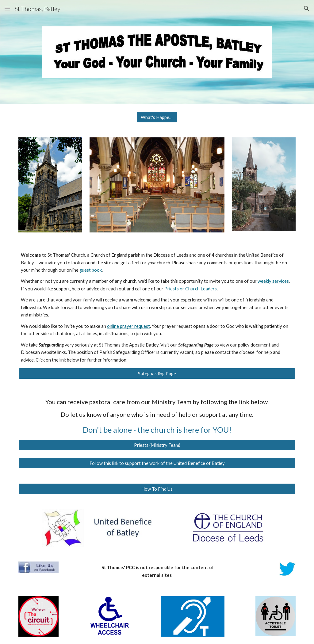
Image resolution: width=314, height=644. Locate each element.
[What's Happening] (157, 117)
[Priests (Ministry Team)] (157, 445)
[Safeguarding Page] (157, 374)
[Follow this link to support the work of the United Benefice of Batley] (157, 463)
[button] (7, 8)
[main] (157, 308)
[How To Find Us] (157, 489)
